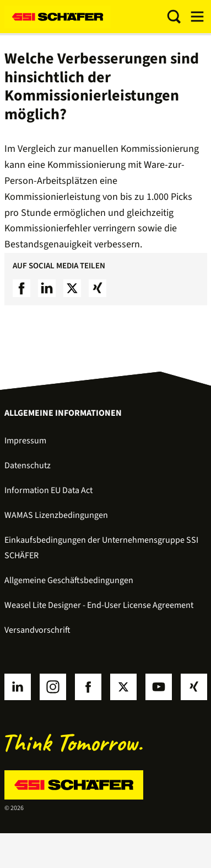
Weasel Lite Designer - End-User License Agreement (99, 605)
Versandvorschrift (37, 630)
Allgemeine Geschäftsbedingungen (69, 580)
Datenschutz (28, 465)
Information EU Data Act (48, 490)
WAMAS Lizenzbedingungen (56, 515)
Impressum (25, 441)
